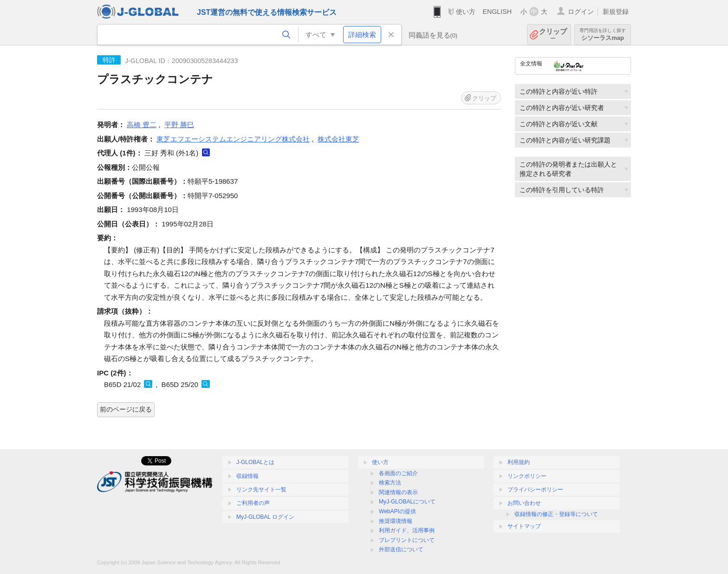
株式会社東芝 (338, 139)
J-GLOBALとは (255, 462)
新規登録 (616, 12)
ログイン (581, 12)
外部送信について (401, 549)
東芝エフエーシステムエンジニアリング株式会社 (233, 139)
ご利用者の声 (253, 503)
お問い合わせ (524, 503)
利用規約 (519, 462)
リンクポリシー (527, 476)
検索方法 (390, 483)
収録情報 (247, 476)
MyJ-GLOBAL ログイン (265, 517)
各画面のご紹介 (398, 473)
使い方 (466, 12)
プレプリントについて (407, 540)
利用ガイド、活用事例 (407, 530)
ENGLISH (497, 12)
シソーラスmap (603, 35)
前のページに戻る (126, 409)
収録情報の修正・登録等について (556, 514)
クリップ (553, 35)
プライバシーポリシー (535, 490)
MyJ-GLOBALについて (407, 502)
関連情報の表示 (398, 492)
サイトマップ (524, 526)
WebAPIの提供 (397, 511)
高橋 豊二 (142, 125)
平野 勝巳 (179, 125)
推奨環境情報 (396, 521)
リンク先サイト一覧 (261, 490)
